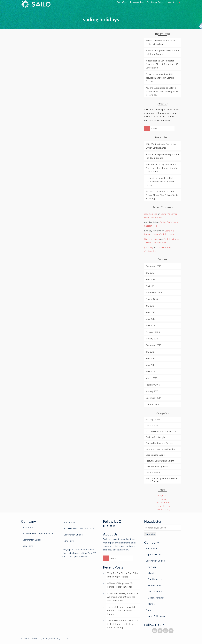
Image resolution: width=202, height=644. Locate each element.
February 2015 (153, 385)
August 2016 (152, 299)
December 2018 (153, 266)
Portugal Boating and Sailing (160, 461)
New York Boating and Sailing (160, 449)
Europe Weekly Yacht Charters (161, 431)
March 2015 (151, 378)
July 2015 (150, 352)
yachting (149, 247)
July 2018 (150, 273)
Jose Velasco (151, 214)
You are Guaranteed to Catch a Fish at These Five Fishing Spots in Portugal (162, 91)
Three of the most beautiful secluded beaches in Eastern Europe (160, 78)
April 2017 (150, 286)
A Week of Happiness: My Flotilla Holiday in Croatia (162, 52)
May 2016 (150, 319)
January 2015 (152, 391)
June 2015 (150, 358)
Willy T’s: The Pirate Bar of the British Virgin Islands (161, 42)
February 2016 (153, 332)
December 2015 (153, 345)
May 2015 (150, 365)
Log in (163, 499)
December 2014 (153, 398)
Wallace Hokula (152, 239)
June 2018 (150, 279)
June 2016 (150, 312)
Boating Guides (153, 419)
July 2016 (150, 306)
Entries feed (163, 502)
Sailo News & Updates (157, 467)
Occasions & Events (156, 455)
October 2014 (152, 404)
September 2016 (154, 292)
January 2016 (152, 339)
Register (163, 495)
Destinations (152, 425)
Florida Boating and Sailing (159, 443)
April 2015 (151, 371)
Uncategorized (153, 472)
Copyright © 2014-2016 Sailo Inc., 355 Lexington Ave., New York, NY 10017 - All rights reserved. (79, 553)
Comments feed (163, 506)
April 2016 (151, 325)
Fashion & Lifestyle (155, 437)
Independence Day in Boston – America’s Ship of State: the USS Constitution (162, 64)
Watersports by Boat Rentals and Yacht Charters (162, 480)
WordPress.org (163, 509)
